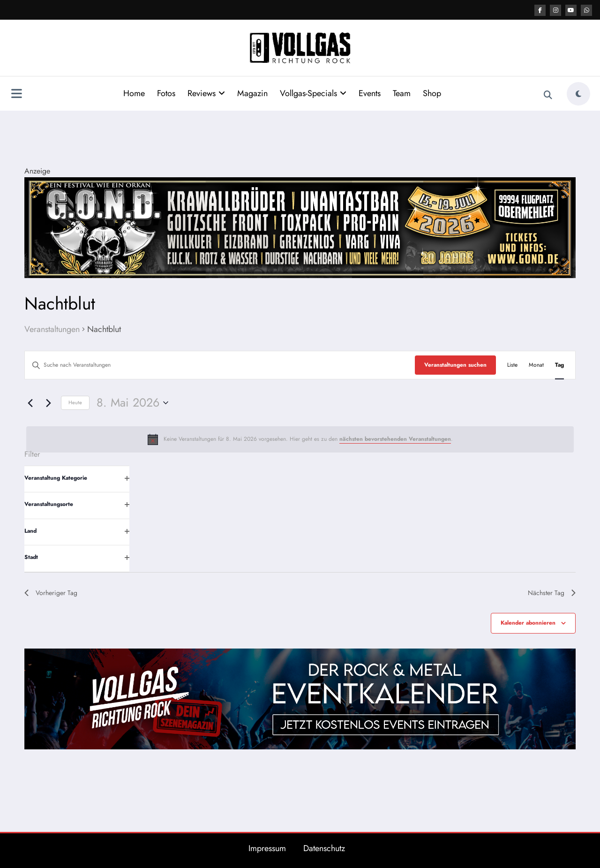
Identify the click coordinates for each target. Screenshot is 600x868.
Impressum (267, 848)
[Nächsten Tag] (48, 403)
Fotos (166, 93)
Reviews (206, 93)
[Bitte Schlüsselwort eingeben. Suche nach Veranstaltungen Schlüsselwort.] (220, 365)
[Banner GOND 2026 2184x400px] (300, 227)
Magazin (252, 93)
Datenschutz (324, 848)
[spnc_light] (578, 94)
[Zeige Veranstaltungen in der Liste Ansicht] (512, 365)
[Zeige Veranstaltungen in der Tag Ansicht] (559, 365)
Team (402, 93)
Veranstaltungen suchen (455, 365)
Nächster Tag (552, 593)
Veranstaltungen (52, 329)
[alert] (300, 439)
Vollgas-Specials (313, 93)
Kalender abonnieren (528, 623)
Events (370, 93)
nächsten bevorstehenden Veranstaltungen (395, 439)
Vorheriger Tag (51, 593)
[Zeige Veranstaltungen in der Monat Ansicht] (536, 365)
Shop (432, 93)
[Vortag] (30, 403)
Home (134, 93)
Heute (75, 402)
